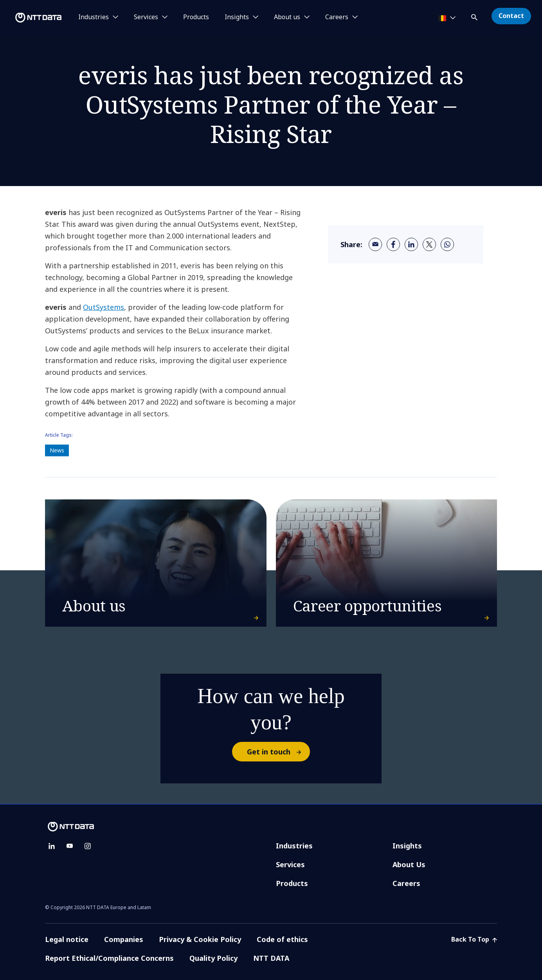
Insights (407, 846)
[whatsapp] (447, 244)
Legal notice (67, 939)
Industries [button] (94, 17)
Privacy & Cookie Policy (200, 939)
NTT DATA (272, 958)
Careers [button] (337, 17)
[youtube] (70, 846)
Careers (406, 883)
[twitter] (429, 244)
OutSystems (104, 307)
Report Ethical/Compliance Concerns (109, 958)
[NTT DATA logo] (32, 18)
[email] (375, 244)
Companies (124, 939)
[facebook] (393, 244)
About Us (409, 864)
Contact (511, 16)
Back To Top (474, 939)
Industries (294, 846)
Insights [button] (237, 17)
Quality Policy (213, 958)
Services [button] (146, 17)
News (57, 450)
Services (290, 864)
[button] (475, 16)
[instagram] (88, 846)
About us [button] (287, 17)
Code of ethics (282, 939)
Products (196, 17)
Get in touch (278, 752)
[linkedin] (411, 244)
